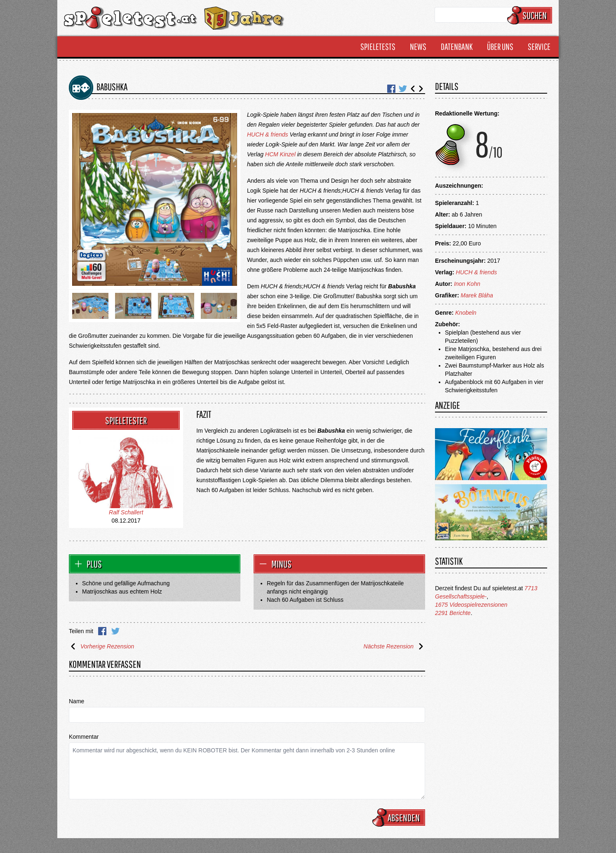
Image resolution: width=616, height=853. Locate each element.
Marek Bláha (477, 295)
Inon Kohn (467, 284)
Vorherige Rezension (101, 646)
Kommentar (84, 737)
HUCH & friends (268, 134)
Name (76, 701)
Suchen (531, 15)
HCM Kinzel (280, 154)
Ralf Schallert (126, 512)
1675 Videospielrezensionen (471, 605)
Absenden (400, 818)
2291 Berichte (453, 613)
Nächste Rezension (394, 646)
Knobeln (466, 313)
